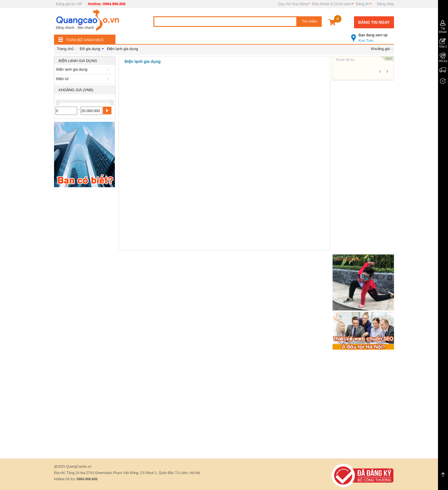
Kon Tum (373, 35)
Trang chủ (65, 49)
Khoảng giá (380, 49)
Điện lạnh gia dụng (122, 49)
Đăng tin (362, 4)
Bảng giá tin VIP (69, 4)
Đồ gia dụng (90, 49)
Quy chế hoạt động (293, 4)
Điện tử (83, 79)
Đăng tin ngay (374, 22)
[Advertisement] (85, 276)
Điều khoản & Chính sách (332, 4)
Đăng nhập (386, 4)
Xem (389, 58)
